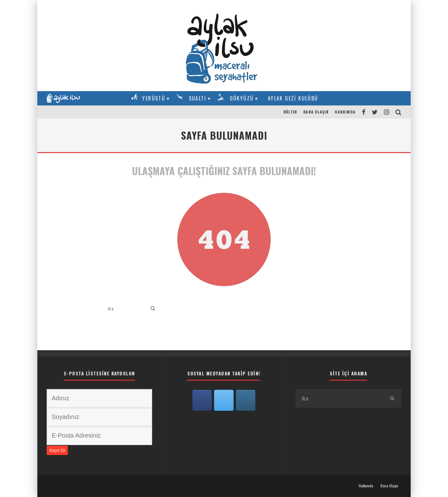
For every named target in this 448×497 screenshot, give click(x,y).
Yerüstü (154, 98)
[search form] (128, 309)
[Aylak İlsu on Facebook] (202, 400)
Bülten (290, 112)
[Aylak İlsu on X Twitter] (224, 400)
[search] (153, 309)
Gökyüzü (242, 98)
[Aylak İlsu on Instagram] (246, 400)
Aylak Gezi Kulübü (293, 98)
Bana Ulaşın (316, 112)
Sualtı (198, 98)
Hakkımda (345, 112)
